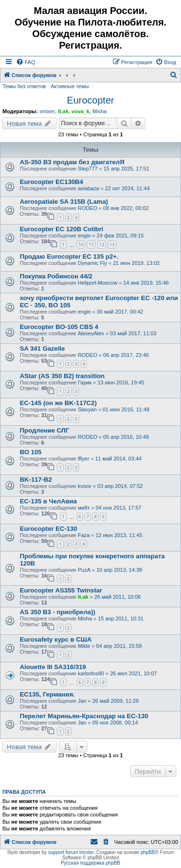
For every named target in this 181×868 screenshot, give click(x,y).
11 (91, 244)
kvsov (84, 486)
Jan (82, 701)
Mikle (84, 646)
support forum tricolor (71, 852)
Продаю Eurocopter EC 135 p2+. (69, 256)
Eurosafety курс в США (56, 639)
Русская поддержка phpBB (90, 863)
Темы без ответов (24, 86)
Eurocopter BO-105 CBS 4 (59, 327)
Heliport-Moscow (97, 283)
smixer (47, 111)
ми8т (84, 508)
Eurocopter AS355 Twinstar (61, 590)
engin (84, 236)
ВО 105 (31, 452)
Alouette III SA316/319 (53, 667)
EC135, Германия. (47, 694)
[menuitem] (26, 62)
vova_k (80, 111)
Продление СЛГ (44, 430)
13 (112, 244)
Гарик (85, 382)
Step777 (88, 169)
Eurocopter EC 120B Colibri (62, 229)
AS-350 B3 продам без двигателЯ (72, 162)
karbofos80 (91, 673)
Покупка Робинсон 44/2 (56, 276)
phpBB (148, 852)
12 (102, 244)
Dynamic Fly (92, 263)
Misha (100, 111)
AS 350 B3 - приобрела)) (57, 612)
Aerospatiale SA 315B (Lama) (64, 202)
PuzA (84, 570)
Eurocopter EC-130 (49, 529)
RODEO (87, 208)
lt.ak (63, 111)
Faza (84, 535)
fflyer (84, 459)
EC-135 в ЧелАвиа (48, 501)
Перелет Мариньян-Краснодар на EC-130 (84, 716)
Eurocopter (91, 100)
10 (81, 244)
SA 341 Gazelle (42, 349)
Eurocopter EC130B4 (51, 182)
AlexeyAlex (91, 333)
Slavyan (87, 409)
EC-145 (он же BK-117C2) (58, 403)
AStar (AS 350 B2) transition (62, 376)
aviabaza (88, 188)
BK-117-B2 (36, 480)
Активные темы (70, 86)
